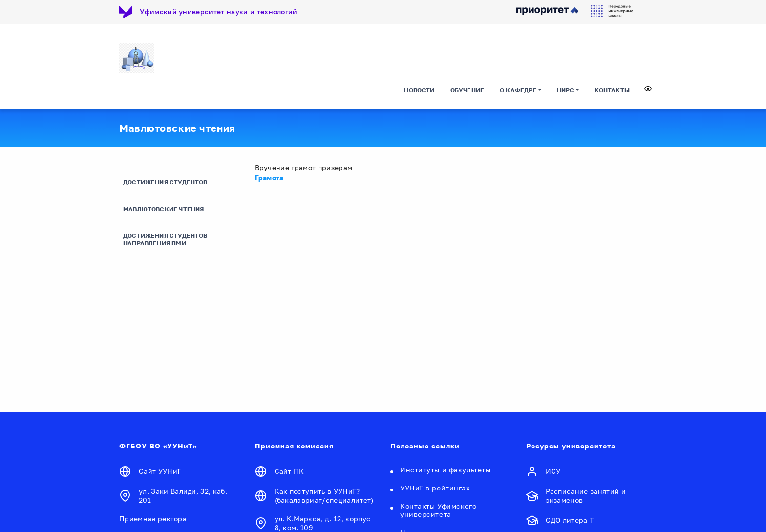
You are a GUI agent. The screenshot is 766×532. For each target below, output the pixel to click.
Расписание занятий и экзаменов (586, 496)
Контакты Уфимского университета (438, 510)
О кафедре (518, 90)
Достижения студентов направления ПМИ (165, 239)
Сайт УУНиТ (160, 471)
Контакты (612, 90)
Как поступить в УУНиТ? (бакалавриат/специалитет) (324, 496)
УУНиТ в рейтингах (435, 488)
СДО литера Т (570, 520)
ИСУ (553, 471)
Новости (419, 90)
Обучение (467, 90)
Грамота (269, 178)
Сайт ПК (289, 471)
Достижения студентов (165, 182)
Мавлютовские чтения (163, 209)
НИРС (566, 90)
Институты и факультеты (445, 470)
